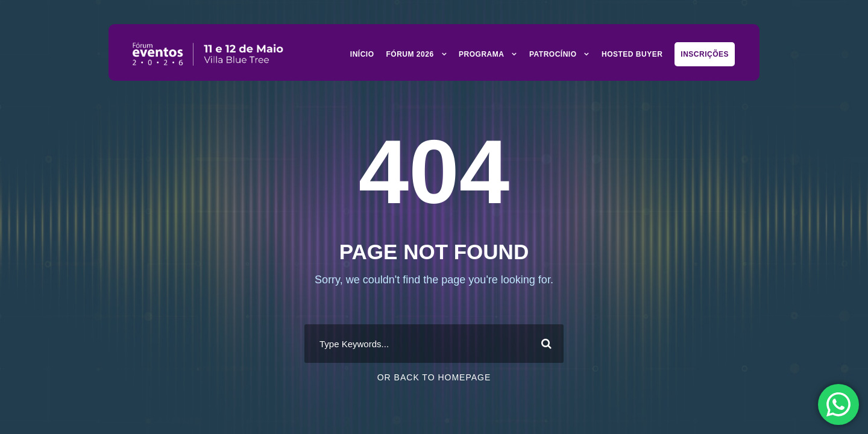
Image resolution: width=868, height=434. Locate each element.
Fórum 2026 (410, 54)
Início (362, 54)
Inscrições (705, 54)
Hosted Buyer (632, 54)
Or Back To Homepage (434, 377)
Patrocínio (553, 54)
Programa (481, 54)
